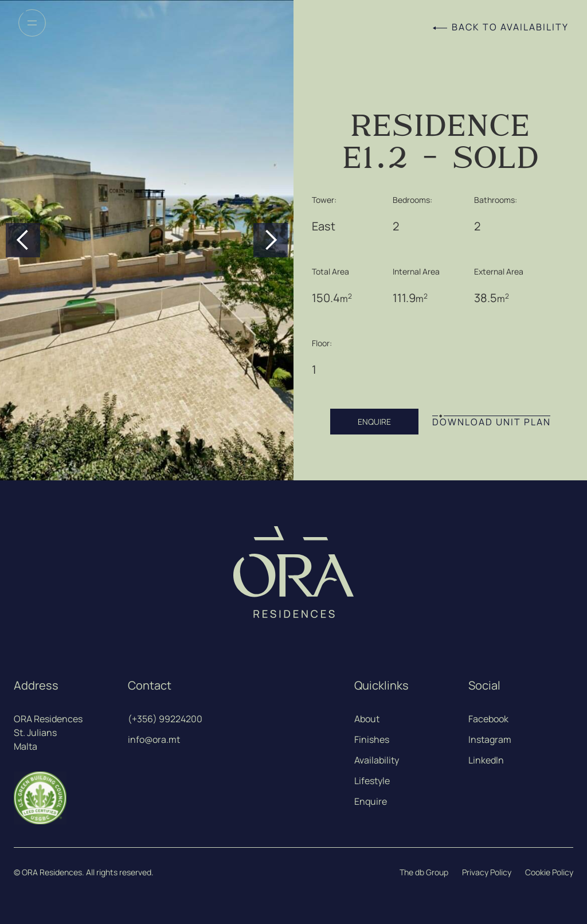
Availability (377, 760)
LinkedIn (486, 760)
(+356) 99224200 (165, 719)
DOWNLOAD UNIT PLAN (492, 422)
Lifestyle (372, 781)
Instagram (490, 739)
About (367, 719)
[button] (23, 240)
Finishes (372, 739)
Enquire (371, 801)
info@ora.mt (154, 739)
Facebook (488, 719)
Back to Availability (510, 27)
